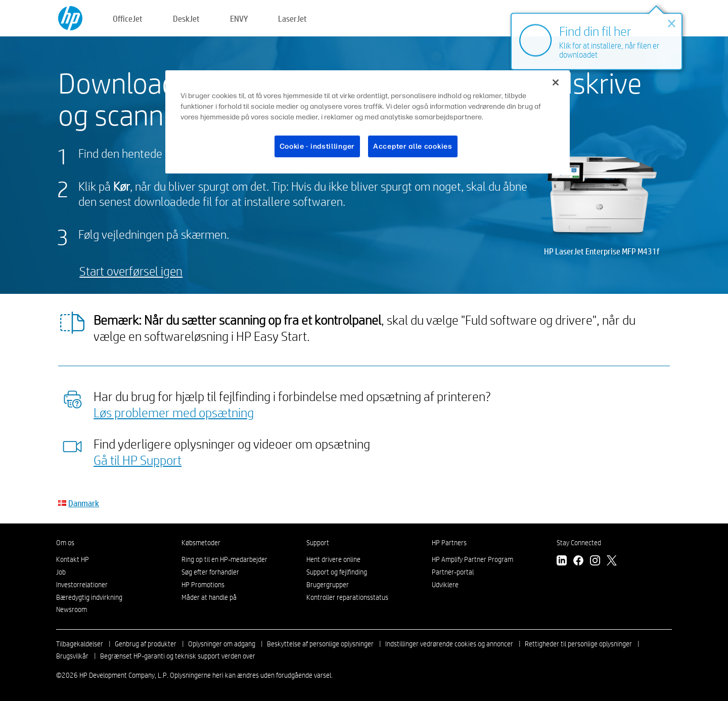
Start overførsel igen (131, 271)
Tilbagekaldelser (80, 644)
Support (318, 543)
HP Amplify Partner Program (472, 559)
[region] (368, 122)
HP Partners (449, 543)
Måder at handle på (209, 597)
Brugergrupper (328, 585)
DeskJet (186, 18)
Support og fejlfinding (337, 572)
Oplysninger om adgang (222, 644)
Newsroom (72, 609)
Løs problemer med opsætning (174, 412)
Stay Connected (579, 543)
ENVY (239, 18)
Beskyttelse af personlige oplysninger (320, 644)
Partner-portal (453, 572)
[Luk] (556, 82)
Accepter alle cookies (413, 146)
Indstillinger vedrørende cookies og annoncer (449, 644)
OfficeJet (128, 18)
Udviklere (445, 585)
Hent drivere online (333, 559)
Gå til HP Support (138, 460)
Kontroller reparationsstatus (347, 597)
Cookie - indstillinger (317, 146)
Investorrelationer (82, 585)
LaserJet (292, 18)
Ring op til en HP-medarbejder (224, 559)
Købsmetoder (201, 543)
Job (61, 572)
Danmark (84, 503)
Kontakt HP (73, 559)
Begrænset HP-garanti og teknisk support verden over (178, 656)
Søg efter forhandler (210, 572)
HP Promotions (203, 585)
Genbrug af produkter (146, 644)
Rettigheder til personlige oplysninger (578, 644)
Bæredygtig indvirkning (89, 597)
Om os (65, 543)
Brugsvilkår (72, 656)
